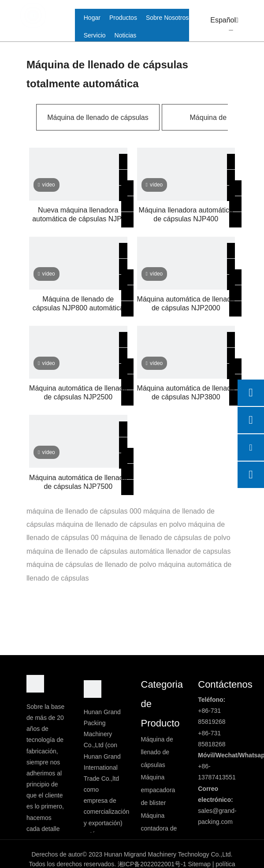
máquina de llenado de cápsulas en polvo (121, 524)
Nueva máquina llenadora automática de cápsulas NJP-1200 (78, 215)
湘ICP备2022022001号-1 (152, 864)
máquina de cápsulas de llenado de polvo (91, 564)
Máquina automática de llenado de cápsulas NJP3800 (186, 393)
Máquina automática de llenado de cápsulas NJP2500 (78, 393)
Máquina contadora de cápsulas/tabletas (165, 828)
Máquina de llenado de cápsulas (98, 117)
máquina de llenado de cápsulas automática (95, 551)
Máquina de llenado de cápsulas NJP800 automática (78, 304)
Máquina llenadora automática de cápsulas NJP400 (186, 214)
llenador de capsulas (199, 551)
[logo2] (93, 689)
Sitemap (199, 864)
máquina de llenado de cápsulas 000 (84, 511)
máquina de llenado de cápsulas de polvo (165, 538)
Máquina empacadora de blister (158, 790)
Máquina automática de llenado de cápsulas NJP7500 (78, 482)
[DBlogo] (35, 684)
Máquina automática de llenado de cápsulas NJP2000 (186, 304)
